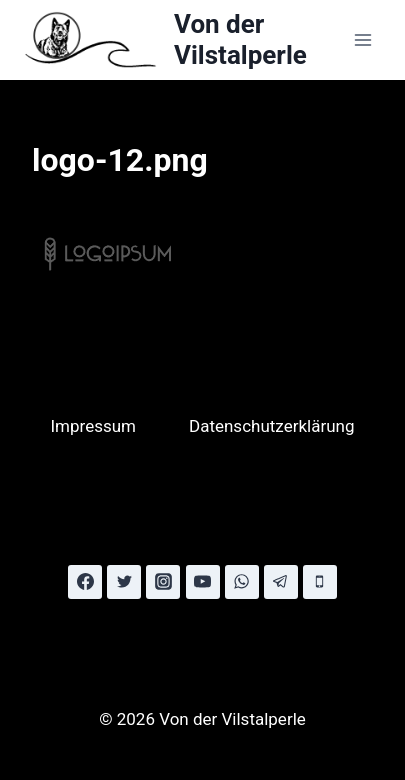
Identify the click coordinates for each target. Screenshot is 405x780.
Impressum (93, 426)
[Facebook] (85, 582)
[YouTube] (203, 582)
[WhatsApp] (242, 582)
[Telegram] (281, 582)
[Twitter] (124, 582)
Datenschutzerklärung (271, 426)
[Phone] (320, 582)
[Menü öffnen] (362, 39)
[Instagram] (163, 582)
